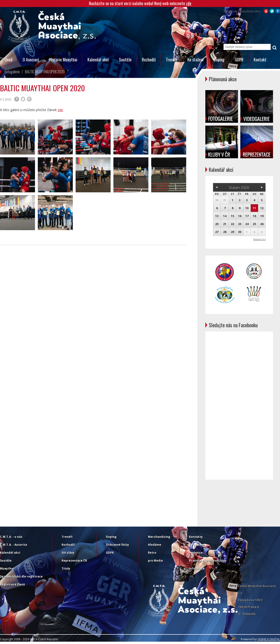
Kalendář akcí (98, 60)
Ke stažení (195, 60)
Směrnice (196, 553)
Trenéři (171, 60)
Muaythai (7, 568)
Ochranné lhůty (117, 545)
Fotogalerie (12, 72)
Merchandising (159, 537)
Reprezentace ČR (74, 561)
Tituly (66, 568)
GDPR (239, 60)
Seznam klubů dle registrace (21, 576)
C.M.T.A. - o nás (11, 537)
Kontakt (260, 60)
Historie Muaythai (63, 60)
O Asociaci (31, 60)
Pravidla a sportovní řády (208, 561)
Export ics (259, 239)
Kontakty (196, 537)
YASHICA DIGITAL (269, 639)
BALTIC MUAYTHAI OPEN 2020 (45, 72)
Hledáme (155, 545)
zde (189, 3)
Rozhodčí (149, 60)
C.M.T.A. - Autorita (14, 545)
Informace (197, 568)
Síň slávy (68, 553)
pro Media (155, 561)
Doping (219, 60)
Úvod (9, 60)
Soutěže (125, 60)
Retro (152, 553)
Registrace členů (12, 584)
